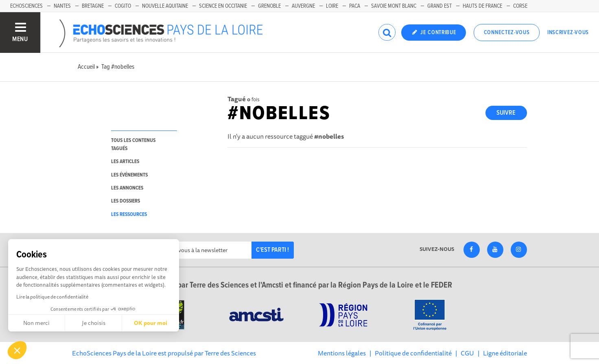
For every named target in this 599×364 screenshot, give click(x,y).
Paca (355, 6)
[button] (17, 350)
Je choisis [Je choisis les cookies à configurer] (94, 323)
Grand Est (439, 6)
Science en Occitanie (223, 6)
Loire (332, 6)
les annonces (127, 188)
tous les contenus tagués (133, 144)
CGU (467, 353)
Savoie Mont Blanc (394, 6)
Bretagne (93, 6)
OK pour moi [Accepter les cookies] (151, 323)
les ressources (129, 215)
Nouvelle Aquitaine (165, 6)
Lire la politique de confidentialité (52, 297)
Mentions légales (342, 353)
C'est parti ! (272, 250)
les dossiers (126, 201)
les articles (125, 162)
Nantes (62, 6)
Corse (520, 6)
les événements (129, 175)
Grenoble (269, 6)
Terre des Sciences (230, 353)
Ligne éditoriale (505, 353)
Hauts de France (482, 6)
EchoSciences (26, 6)
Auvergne (303, 6)
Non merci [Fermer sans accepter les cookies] (36, 323)
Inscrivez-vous (568, 33)
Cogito (123, 6)
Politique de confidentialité (413, 353)
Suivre (506, 113)
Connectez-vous (507, 33)
